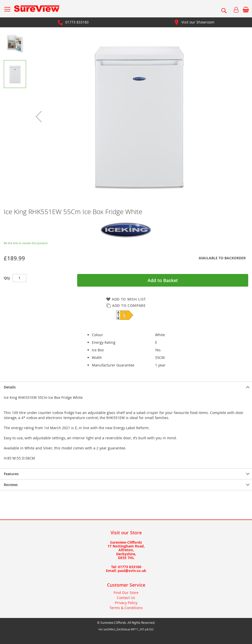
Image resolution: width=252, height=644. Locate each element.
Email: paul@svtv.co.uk (126, 571)
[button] (39, 117)
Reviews (11, 485)
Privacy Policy (126, 603)
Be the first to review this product (26, 243)
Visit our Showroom (198, 22)
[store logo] (37, 9)
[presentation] (126, 387)
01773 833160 (77, 22)
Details (10, 387)
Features (11, 474)
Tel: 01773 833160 (126, 567)
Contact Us (126, 598)
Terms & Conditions (126, 608)
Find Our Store (126, 593)
